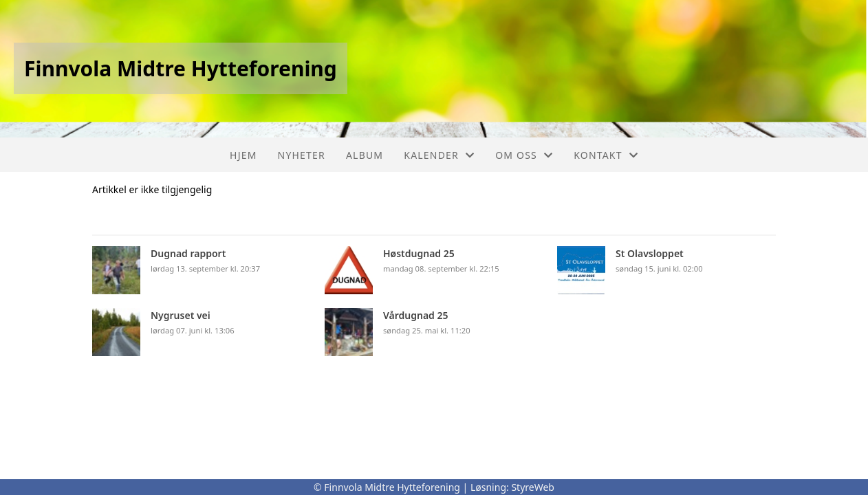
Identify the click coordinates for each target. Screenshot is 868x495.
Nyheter (302, 155)
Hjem (243, 155)
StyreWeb (533, 487)
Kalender (439, 155)
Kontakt (606, 155)
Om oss (524, 155)
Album (365, 155)
